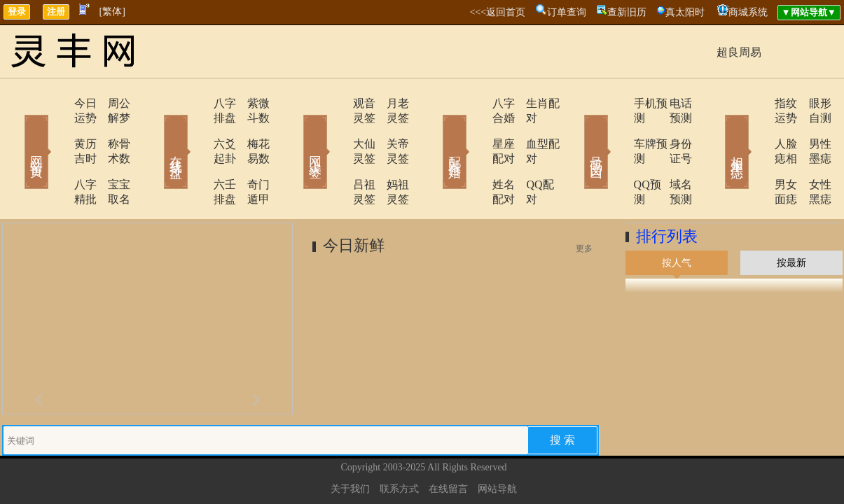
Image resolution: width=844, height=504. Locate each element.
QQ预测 (613, 155)
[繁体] (112, 12)
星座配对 (476, 129)
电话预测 (671, 103)
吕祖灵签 (336, 155)
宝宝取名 (111, 155)
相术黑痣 (717, 132)
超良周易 (739, 52)
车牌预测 (616, 129)
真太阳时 (685, 12)
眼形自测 (811, 103)
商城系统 (748, 12)
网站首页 (16, 132)
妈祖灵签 (391, 155)
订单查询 (567, 12)
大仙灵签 (336, 129)
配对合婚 (436, 132)
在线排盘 (156, 132)
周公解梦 (111, 103)
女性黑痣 (811, 155)
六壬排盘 (196, 155)
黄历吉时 (56, 129)
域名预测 (671, 155)
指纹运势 (756, 103)
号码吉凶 (576, 132)
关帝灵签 (391, 129)
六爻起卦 (196, 129)
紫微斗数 (251, 103)
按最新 (791, 219)
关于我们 (350, 445)
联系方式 (399, 445)
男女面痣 (756, 155)
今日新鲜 (354, 201)
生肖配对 (531, 103)
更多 (584, 204)
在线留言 (448, 445)
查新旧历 (627, 12)
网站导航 (497, 445)
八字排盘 (196, 103)
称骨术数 (111, 129)
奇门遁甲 (251, 155)
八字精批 (56, 155)
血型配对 (531, 129)
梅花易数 (251, 129)
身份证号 (671, 129)
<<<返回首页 (497, 12)
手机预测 (616, 103)
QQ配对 (528, 155)
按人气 (677, 219)
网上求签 (296, 132)
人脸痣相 (756, 129)
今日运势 (56, 103)
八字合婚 (476, 103)
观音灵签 (336, 103)
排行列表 (667, 192)
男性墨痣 (811, 129)
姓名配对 (476, 155)
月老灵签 (391, 103)
